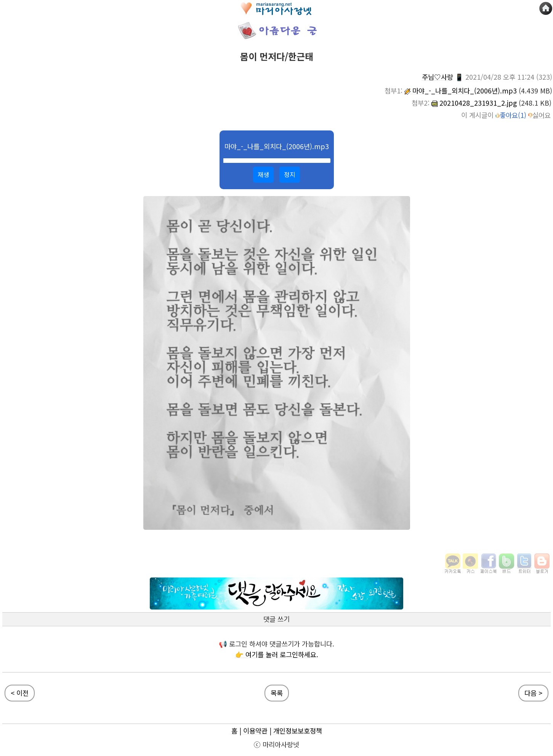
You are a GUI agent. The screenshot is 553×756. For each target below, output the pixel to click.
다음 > (533, 693)
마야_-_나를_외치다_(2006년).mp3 (461, 91)
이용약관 (255, 731)
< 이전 (20, 693)
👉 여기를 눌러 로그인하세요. (277, 654)
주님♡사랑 (438, 77)
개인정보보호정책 (298, 731)
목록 (277, 693)
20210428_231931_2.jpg (474, 103)
